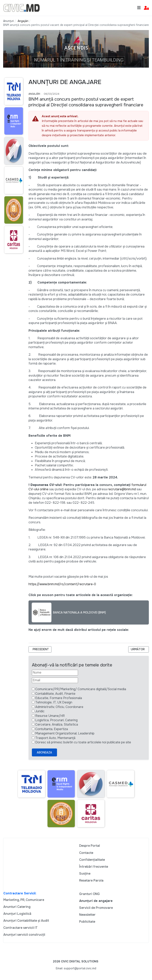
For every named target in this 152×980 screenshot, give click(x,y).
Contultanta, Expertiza (52, 729)
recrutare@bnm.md (122, 489)
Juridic (40, 711)
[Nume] (55, 673)
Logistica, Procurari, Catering (56, 720)
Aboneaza (44, 752)
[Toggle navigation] (139, 8)
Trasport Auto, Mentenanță (55, 738)
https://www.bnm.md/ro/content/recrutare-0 (62, 584)
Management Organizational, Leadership (65, 733)
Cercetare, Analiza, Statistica (57, 724)
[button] (146, 8)
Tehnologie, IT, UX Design (54, 702)
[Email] (55, 680)
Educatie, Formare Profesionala (59, 698)
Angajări (34, 94)
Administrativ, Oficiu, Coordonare (59, 707)
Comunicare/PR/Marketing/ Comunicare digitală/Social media (81, 689)
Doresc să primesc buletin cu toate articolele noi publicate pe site (83, 742)
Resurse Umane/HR (50, 716)
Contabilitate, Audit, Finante (55, 694)
